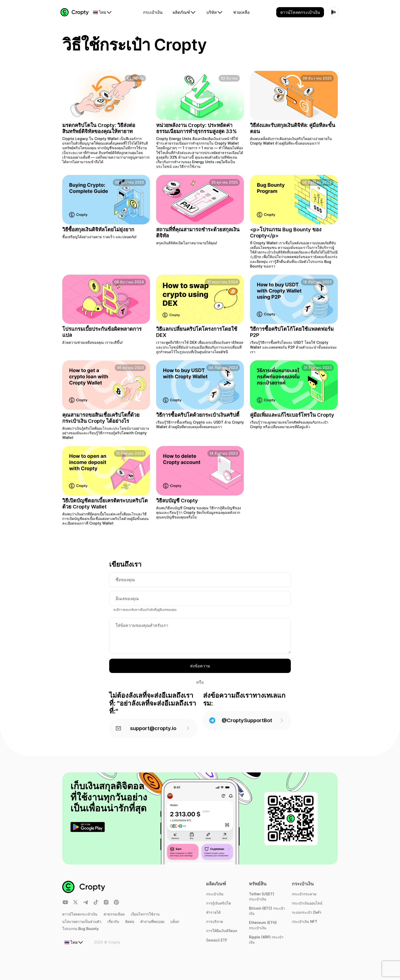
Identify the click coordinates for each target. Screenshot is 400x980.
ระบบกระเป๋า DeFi (307, 912)
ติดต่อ (130, 921)
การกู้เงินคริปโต (218, 903)
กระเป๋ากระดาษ (304, 894)
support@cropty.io (153, 731)
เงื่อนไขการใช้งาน (145, 914)
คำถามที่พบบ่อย (152, 921)
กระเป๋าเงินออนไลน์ (307, 903)
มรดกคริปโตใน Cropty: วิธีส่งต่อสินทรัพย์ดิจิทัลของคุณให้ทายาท (99, 131)
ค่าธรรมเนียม (114, 914)
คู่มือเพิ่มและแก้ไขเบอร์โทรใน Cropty (292, 417)
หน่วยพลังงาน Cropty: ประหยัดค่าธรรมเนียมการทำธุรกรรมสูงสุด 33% (197, 131)
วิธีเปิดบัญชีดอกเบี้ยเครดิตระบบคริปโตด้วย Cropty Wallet (105, 506)
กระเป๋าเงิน (215, 894)
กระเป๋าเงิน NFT (305, 921)
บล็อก (175, 921)
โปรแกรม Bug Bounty (80, 929)
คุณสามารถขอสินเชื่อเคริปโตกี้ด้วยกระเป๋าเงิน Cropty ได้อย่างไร (101, 420)
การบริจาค (215, 921)
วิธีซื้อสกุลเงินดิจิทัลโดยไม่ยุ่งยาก (98, 232)
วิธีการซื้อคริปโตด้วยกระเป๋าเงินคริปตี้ (198, 417)
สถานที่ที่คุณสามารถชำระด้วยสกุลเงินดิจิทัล (198, 235)
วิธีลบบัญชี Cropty (177, 503)
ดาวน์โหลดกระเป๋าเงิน (80, 914)
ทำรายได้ (213, 912)
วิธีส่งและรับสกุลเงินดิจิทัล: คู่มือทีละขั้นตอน (293, 131)
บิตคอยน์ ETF (217, 940)
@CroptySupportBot (247, 723)
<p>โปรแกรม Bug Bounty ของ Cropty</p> (286, 235)
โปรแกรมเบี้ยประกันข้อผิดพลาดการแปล (102, 335)
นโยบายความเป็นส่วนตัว (82, 921)
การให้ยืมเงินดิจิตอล (222, 931)
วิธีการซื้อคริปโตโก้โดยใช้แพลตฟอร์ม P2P (292, 335)
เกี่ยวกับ (113, 921)
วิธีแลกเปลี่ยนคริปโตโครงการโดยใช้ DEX (197, 335)
